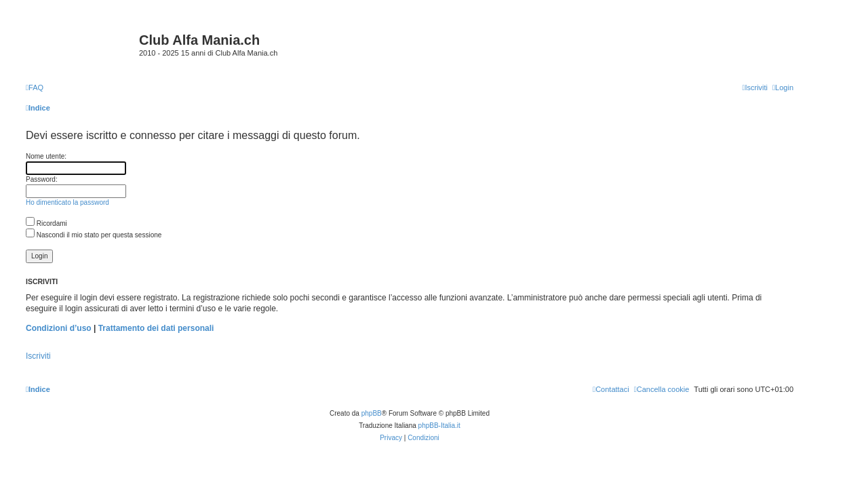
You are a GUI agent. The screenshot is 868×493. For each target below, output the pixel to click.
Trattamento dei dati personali (156, 328)
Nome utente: (46, 156)
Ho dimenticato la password (67, 202)
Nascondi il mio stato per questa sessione (94, 235)
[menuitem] (35, 87)
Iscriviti (38, 356)
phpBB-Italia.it (439, 426)
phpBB (372, 413)
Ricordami (46, 223)
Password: (42, 179)
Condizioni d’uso (59, 328)
